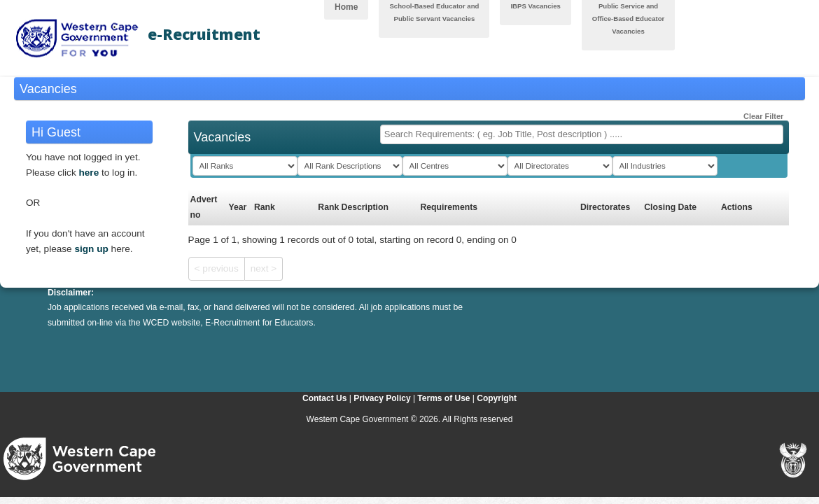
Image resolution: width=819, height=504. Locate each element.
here (89, 173)
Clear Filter (758, 113)
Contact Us (324, 398)
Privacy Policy (382, 398)
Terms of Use (443, 398)
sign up (91, 249)
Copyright (497, 398)
